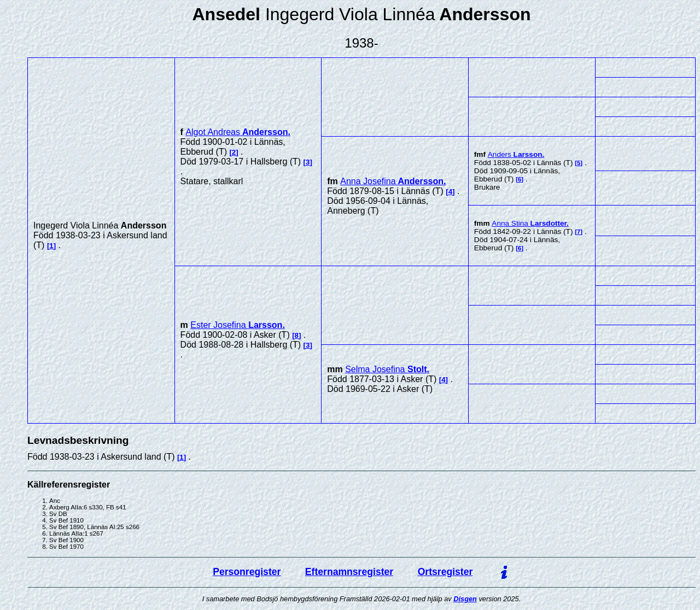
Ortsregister (445, 572)
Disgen (465, 599)
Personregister (247, 572)
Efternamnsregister (349, 572)
